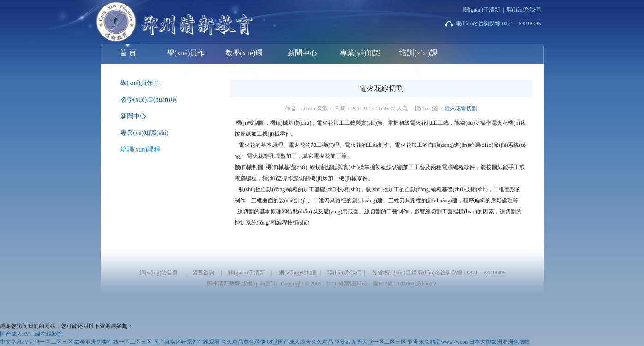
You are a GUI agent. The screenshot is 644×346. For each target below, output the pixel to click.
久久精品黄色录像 (243, 342)
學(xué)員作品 (186, 56)
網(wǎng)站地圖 (298, 273)
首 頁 (128, 50)
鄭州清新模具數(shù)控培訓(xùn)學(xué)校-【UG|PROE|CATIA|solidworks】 (156, 20)
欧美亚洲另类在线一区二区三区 (113, 342)
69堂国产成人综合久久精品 (300, 342)
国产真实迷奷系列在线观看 (187, 342)
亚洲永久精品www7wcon (438, 342)
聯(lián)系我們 (524, 10)
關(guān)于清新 (482, 10)
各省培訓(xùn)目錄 (394, 273)
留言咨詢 (203, 273)
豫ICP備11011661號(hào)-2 (405, 284)
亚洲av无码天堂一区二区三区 (370, 342)
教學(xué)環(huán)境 (244, 56)
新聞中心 (302, 53)
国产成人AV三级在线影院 (31, 334)
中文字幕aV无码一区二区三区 (36, 342)
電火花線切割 (461, 109)
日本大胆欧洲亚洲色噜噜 (500, 342)
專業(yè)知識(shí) (361, 56)
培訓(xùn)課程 (418, 56)
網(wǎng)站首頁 (159, 273)
